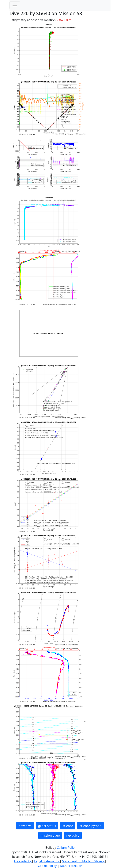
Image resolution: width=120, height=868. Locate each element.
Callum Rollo (66, 848)
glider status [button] (47, 826)
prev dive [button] (25, 826)
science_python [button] (90, 826)
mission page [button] (50, 835)
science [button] (68, 826)
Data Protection (71, 866)
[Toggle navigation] (15, 5)
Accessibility (23, 861)
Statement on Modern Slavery (83, 861)
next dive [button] (73, 835)
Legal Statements (47, 861)
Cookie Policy (48, 866)
